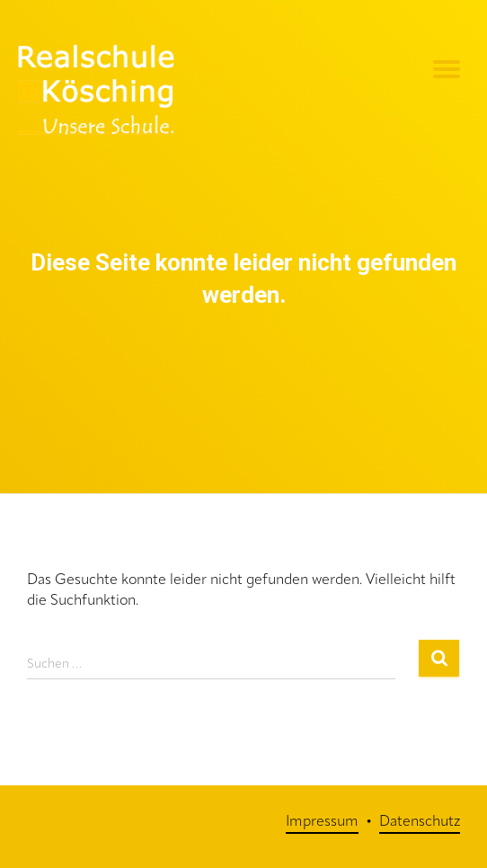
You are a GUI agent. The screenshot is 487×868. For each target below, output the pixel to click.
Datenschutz (420, 822)
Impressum (322, 822)
